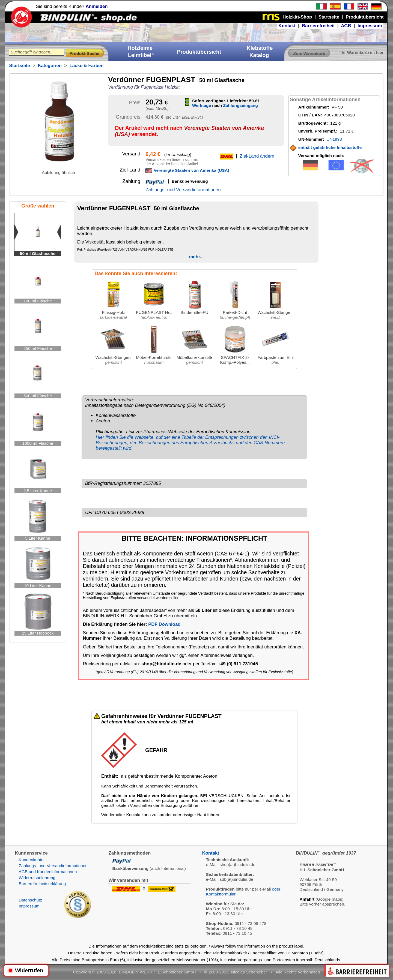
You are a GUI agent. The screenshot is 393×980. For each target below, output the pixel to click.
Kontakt (287, 26)
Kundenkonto (31, 860)
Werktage (202, 105)
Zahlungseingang (241, 105)
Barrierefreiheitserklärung (42, 884)
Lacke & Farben (87, 66)
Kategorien (50, 66)
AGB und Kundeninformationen (48, 872)
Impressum (370, 26)
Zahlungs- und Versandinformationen (183, 190)
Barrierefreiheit (318, 26)
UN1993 (334, 139)
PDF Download (164, 624)
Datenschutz (30, 900)
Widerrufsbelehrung (37, 878)
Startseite (19, 66)
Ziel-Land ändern (257, 156)
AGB (346, 26)
